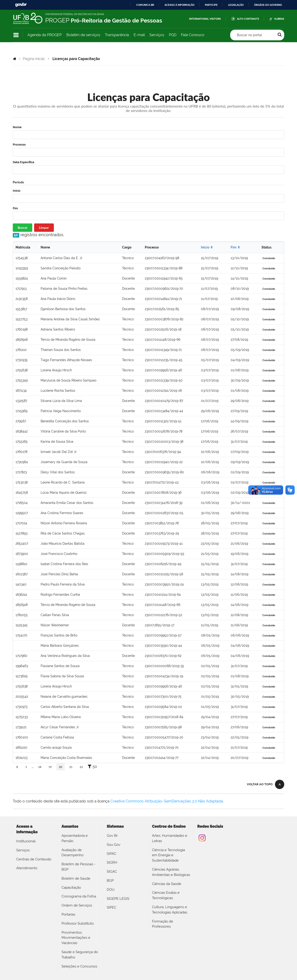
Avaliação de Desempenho (73, 853)
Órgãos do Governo (268, 5)
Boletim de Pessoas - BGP (78, 867)
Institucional (26, 841)
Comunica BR (145, 5)
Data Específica (23, 162)
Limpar (44, 227)
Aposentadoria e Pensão (75, 838)
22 (81, 767)
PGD (173, 35)
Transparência (117, 35)
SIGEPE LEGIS (118, 899)
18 (40, 767)
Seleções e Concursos (79, 966)
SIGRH (112, 862)
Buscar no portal (249, 35)
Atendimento (27, 868)
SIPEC (111, 907)
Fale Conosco (193, 35)
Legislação (236, 5)
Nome (17, 127)
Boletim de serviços (83, 35)
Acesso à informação (179, 5)
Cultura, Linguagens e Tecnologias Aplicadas (170, 910)
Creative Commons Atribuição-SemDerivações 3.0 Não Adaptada (167, 801)
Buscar (23, 227)
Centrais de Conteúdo (34, 859)
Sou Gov (114, 845)
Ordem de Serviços (77, 905)
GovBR (21, 5)
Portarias (68, 914)
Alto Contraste (248, 19)
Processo (19, 145)
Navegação (16, 35)
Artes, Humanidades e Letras (170, 838)
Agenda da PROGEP (45, 35)
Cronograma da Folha (79, 896)
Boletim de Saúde (76, 878)
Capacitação (71, 888)
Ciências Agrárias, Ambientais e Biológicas (171, 872)
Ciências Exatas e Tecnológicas (166, 895)
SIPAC (111, 854)
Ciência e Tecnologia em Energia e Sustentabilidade (168, 855)
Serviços (157, 35)
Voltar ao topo (260, 784)
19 (50, 767)
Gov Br (112, 836)
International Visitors (205, 19)
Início (17, 191)
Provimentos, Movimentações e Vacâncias (76, 938)
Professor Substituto (78, 923)
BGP (110, 881)
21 (71, 767)
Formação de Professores (163, 924)
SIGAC (112, 872)
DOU (111, 890)
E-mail (139, 35)
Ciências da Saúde (167, 884)
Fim (15, 208)
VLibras (279, 19)
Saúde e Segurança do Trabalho (80, 955)
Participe (211, 5)
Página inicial (34, 59)
